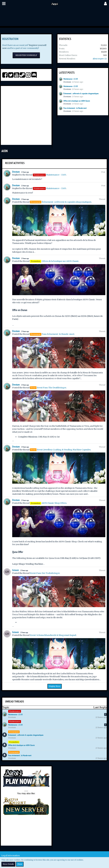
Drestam (67, 82)
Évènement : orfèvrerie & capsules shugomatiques (81, 93)
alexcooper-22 (100, 59)
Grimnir (16, 570)
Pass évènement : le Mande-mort (75, 108)
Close (20, 864)
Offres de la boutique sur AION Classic (77, 101)
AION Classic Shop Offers (54, 503)
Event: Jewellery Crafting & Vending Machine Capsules (64, 450)
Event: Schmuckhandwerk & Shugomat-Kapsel (53, 635)
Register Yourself (26, 55)
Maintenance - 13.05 (71, 79)
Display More (55, 686)
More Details (8, 864)
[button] (4, 4)
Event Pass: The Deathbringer (52, 388)
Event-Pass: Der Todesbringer (45, 573)
